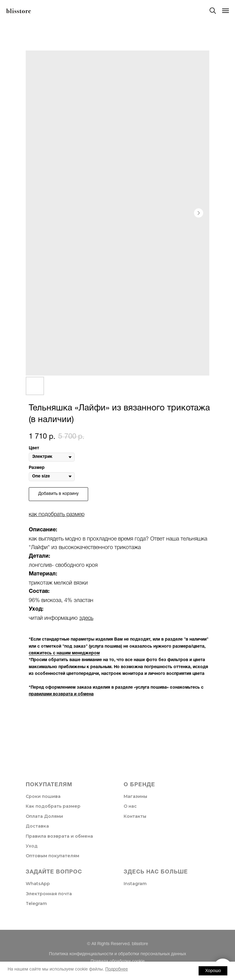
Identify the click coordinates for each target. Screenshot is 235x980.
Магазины (135, 796)
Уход (32, 846)
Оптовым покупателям (52, 856)
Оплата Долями (44, 816)
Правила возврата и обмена (59, 836)
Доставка (37, 826)
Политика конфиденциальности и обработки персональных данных (117, 954)
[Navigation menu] (226, 11)
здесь (86, 618)
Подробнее (117, 969)
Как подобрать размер (53, 806)
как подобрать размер (57, 514)
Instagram (135, 884)
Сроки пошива (43, 796)
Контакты (135, 816)
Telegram (36, 903)
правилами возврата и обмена (61, 694)
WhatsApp (38, 884)
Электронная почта (49, 894)
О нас (130, 806)
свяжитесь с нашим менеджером (64, 653)
